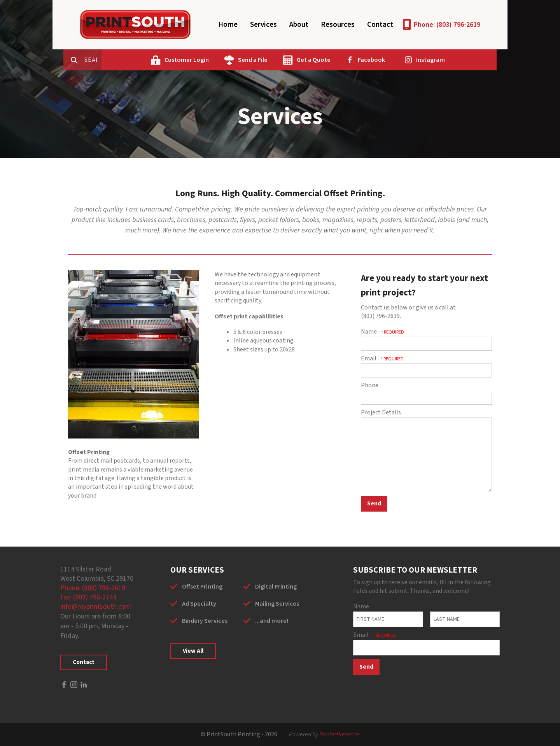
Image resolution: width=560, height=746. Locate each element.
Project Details (381, 412)
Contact (380, 25)
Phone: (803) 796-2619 (447, 25)
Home (228, 25)
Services (263, 25)
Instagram (461, 60)
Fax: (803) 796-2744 (88, 597)
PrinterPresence (339, 734)
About (299, 25)
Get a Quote (344, 60)
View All (193, 651)
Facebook (402, 60)
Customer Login (217, 60)
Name (369, 332)
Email (369, 358)
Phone (370, 385)
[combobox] (124, 60)
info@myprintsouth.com (96, 607)
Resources (338, 25)
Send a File (283, 60)
